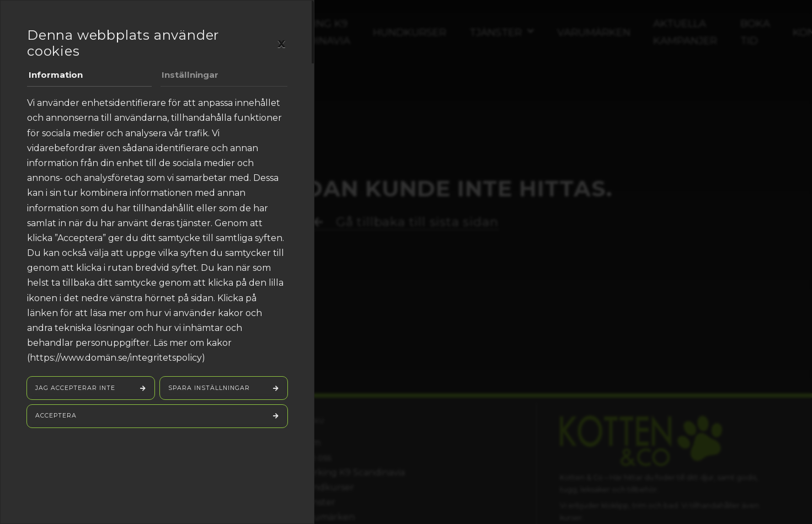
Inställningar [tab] (191, 75)
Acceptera (57, 419)
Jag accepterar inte (76, 389)
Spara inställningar (210, 389)
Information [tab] (57, 75)
